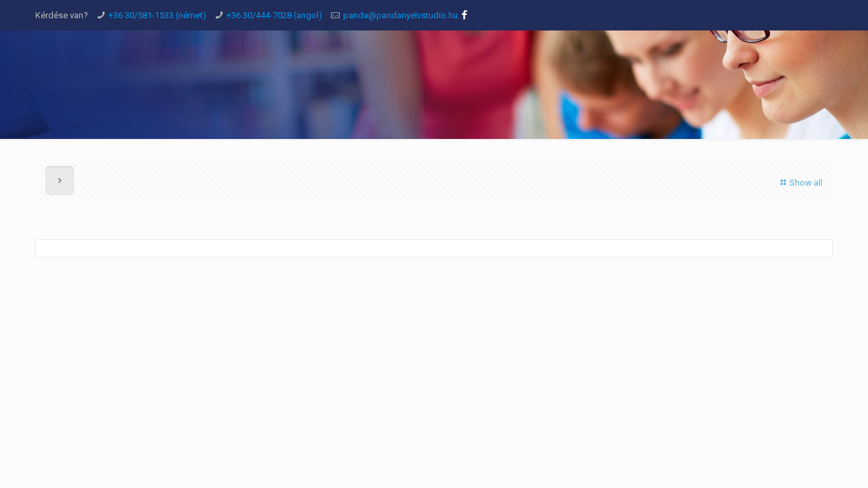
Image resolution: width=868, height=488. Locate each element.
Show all (800, 183)
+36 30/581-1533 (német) (157, 15)
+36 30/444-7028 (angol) (274, 15)
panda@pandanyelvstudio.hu (400, 15)
